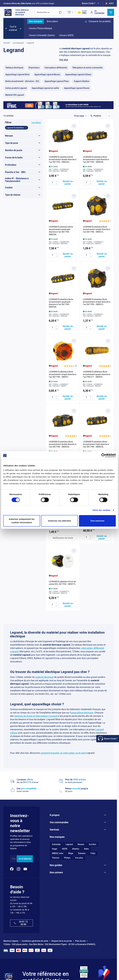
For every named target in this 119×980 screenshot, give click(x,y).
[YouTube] (25, 869)
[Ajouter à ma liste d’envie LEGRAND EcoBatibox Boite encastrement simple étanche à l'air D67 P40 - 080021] (74, 341)
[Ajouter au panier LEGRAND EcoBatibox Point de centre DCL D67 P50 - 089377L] (68, 605)
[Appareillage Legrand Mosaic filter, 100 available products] (47, 75)
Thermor (56, 858)
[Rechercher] (60, 12)
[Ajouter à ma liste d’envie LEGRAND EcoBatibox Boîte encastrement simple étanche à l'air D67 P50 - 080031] (74, 481)
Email (15, 859)
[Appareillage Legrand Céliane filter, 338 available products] (78, 75)
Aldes (86, 849)
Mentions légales (11, 941)
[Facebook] (12, 869)
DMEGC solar (58, 853)
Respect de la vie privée (62, 941)
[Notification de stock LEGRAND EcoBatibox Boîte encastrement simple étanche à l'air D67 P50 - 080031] (63, 538)
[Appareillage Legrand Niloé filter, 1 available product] (17, 75)
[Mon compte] (97, 12)
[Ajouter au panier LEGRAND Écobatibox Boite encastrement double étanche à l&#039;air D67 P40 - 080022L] (68, 467)
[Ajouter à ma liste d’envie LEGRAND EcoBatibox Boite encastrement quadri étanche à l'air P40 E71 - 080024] (108, 341)
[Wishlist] (71, 12)
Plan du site (80, 941)
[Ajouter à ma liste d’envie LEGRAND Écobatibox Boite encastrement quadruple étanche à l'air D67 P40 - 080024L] (74, 269)
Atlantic (76, 849)
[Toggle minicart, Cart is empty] (111, 12)
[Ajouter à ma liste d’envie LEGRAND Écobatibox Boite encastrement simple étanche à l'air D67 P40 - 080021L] (108, 196)
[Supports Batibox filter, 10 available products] (82, 81)
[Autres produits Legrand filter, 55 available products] (16, 88)
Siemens (82, 853)
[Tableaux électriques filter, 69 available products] (14, 68)
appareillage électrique (82, 713)
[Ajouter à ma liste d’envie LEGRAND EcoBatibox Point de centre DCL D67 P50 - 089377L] (74, 551)
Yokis (93, 853)
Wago (71, 853)
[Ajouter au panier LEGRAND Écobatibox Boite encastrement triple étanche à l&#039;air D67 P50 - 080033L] (102, 183)
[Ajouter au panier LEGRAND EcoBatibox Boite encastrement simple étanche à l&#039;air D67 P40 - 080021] (68, 397)
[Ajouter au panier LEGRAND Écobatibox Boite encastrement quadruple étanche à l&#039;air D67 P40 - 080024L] (68, 327)
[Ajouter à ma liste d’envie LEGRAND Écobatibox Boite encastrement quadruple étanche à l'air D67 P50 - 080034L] (74, 196)
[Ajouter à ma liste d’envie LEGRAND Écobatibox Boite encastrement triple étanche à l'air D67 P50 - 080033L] (108, 126)
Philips (67, 858)
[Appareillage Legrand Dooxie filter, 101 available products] (77, 88)
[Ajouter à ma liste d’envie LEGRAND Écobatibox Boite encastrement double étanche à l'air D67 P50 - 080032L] (74, 126)
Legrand (69, 844)
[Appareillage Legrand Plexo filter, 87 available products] (57, 81)
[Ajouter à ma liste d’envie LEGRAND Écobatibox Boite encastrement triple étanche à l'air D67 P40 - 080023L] (108, 411)
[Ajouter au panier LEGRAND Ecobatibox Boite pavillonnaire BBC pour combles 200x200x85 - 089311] (102, 537)
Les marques (18, 43)
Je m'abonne (25, 859)
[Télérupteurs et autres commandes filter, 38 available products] (87, 68)
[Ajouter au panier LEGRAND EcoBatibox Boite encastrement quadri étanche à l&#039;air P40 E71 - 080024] (102, 397)
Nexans (81, 844)
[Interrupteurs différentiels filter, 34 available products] (56, 68)
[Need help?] (91, 3)
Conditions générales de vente (35, 941)
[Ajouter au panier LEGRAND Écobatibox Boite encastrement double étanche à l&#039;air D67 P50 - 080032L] (68, 183)
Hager (55, 849)
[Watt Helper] (108, 739)
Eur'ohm (93, 844)
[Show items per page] (80, 116)
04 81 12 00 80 (21, 923)
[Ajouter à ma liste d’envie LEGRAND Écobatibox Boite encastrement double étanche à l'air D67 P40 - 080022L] (74, 411)
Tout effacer (36, 123)
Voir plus (64, 60)
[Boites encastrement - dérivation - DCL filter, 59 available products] (22, 81)
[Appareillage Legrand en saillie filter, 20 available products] (45, 88)
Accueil (7, 43)
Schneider (56, 844)
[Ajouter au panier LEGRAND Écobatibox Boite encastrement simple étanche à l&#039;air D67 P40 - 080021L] (102, 255)
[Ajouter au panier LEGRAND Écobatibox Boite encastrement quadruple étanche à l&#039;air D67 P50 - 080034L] (68, 255)
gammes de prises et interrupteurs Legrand (36, 716)
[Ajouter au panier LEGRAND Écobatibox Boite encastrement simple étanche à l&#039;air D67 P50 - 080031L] (102, 327)
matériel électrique (44, 677)
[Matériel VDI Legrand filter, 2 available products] (15, 95)
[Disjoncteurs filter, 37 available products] (34, 68)
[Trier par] (102, 116)
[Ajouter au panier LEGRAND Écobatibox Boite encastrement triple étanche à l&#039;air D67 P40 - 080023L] (102, 467)
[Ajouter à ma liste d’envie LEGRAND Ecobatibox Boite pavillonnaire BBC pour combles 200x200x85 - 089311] (108, 481)
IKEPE (65, 849)
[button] (105, 221)
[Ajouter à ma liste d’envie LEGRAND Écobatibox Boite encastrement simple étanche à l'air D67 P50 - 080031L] (108, 269)
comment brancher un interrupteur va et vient (63, 753)
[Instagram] (19, 869)
